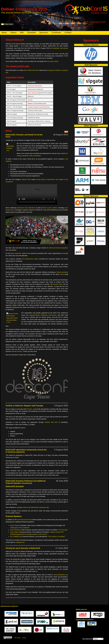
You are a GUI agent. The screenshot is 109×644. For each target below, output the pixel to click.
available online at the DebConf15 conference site (33, 507)
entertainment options (31, 259)
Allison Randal (15, 525)
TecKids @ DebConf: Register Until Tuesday (24, 406)
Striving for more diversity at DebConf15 (23, 548)
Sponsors (44, 33)
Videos (13, 33)
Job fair (30, 100)
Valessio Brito (26, 179)
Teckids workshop (62, 272)
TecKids (29, 409)
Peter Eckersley (15, 530)
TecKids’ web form (51, 422)
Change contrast (8, 24)
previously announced (24, 520)
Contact (68, 33)
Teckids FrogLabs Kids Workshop (39, 107)
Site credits (17, 638)
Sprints (40, 86)
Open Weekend (33, 93)
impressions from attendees (26, 208)
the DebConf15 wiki (32, 70)
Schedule (32, 33)
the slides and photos (34, 156)
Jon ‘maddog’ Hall (16, 536)
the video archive (53, 61)
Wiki (22, 33)
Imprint (24, 638)
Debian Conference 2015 (24, 9)
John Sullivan (14, 532)
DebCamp (31, 86)
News (4, 33)
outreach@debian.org (61, 575)
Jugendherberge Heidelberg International (43, 315)
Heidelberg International (60, 48)
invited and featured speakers (58, 248)
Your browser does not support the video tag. (37, 194)
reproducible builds (56, 284)
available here (20, 542)
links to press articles (50, 208)
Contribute (56, 33)
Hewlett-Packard (17, 351)
